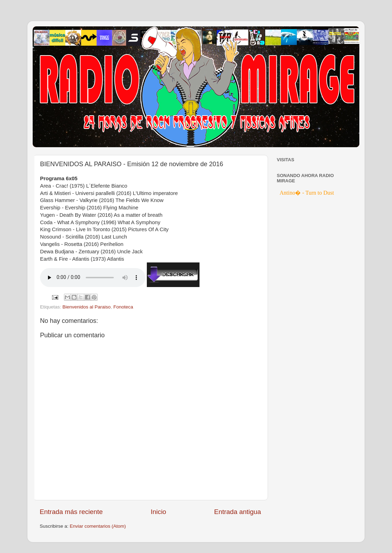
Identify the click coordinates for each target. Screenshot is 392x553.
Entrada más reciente (71, 512)
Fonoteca (123, 307)
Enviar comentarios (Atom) (98, 526)
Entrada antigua (238, 512)
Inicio (158, 512)
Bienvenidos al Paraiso (87, 307)
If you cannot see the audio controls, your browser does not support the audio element (93, 278)
